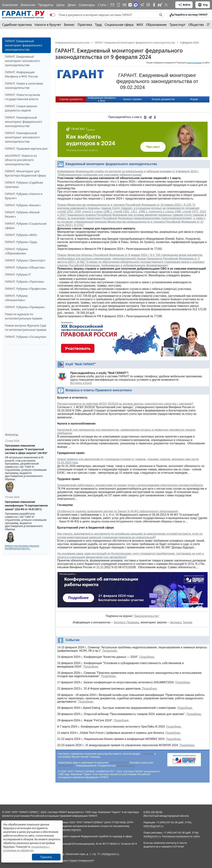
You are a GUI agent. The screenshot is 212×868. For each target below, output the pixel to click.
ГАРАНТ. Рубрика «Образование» (16, 251)
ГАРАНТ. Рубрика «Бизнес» (23, 205)
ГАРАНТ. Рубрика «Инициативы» (16, 298)
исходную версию (194, 63)
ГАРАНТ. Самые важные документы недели (21, 108)
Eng (203, 5)
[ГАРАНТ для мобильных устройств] (118, 5)
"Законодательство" (146, 616)
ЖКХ (140, 25)
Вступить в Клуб (81, 383)
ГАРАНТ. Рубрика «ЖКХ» (21, 235)
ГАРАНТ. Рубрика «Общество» (25, 267)
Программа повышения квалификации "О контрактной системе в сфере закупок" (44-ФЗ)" (26, 449)
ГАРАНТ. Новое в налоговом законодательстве (24, 86)
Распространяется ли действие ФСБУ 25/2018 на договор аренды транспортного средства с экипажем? (125, 404)
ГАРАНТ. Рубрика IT (18, 275)
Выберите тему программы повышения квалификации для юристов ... (22, 547)
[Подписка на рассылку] (112, 5)
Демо (72, 5)
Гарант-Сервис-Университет (77, 860)
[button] (189, 15)
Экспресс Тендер (181, 622)
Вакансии (28, 5)
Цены (60, 5)
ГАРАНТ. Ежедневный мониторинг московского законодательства (22, 61)
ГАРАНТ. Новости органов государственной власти (22, 97)
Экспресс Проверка (126, 622)
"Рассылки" (147, 754)
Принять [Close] (46, 857)
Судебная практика (17, 25)
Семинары (87, 5)
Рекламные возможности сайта (181, 836)
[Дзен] (130, 5)
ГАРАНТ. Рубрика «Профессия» (26, 289)
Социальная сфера (119, 25)
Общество (196, 25)
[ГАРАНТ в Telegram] (142, 5)
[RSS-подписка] (166, 5)
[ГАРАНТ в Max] (136, 5)
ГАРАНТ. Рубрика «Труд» (21, 242)
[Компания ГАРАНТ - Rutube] (160, 5)
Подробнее (108, 676)
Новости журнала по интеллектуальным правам (24, 316)
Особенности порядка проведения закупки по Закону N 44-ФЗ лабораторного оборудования (118, 511)
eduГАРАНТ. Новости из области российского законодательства (21, 160)
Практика (85, 25)
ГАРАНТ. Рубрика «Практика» (25, 282)
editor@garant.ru (119, 763)
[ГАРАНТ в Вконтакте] (124, 5)
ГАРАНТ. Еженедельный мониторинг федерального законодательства (23, 122)
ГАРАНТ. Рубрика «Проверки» (25, 307)
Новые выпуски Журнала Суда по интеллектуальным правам (26, 328)
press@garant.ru (126, 766)
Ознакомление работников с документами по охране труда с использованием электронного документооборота (130, 485)
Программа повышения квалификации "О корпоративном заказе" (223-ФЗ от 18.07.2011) (26, 505)
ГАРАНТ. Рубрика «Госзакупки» (26, 337)
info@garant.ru (110, 854)
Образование (156, 25)
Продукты (46, 5)
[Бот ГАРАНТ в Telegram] (148, 5)
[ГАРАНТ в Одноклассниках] (154, 5)
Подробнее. (147, 657)
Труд (98, 25)
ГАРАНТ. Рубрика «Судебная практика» (24, 185)
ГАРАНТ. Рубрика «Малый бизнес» (22, 214)
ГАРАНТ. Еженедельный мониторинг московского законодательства (22, 137)
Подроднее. (110, 651)
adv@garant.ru (66, 766)
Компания (10, 5)
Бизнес (69, 25)
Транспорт (177, 25)
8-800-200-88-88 (153, 812)
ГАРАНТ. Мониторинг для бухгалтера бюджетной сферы (26, 173)
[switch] (52, 15)
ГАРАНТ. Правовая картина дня (26, 149)
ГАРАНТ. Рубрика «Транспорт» (25, 260)
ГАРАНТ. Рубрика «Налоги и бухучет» (24, 196)
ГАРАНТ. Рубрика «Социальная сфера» (26, 226)
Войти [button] (184, 5)
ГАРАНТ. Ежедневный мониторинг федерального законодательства (23, 45)
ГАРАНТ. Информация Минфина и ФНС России (21, 74)
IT (208, 25)
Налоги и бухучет (48, 25)
